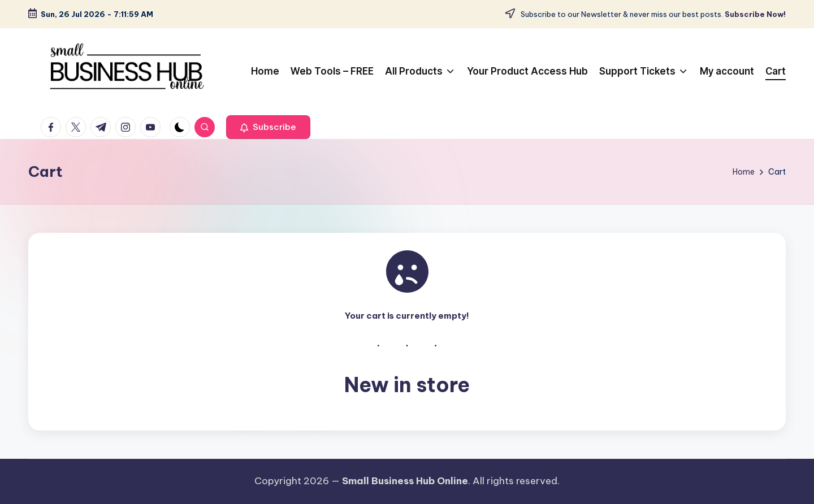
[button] (268, 127)
